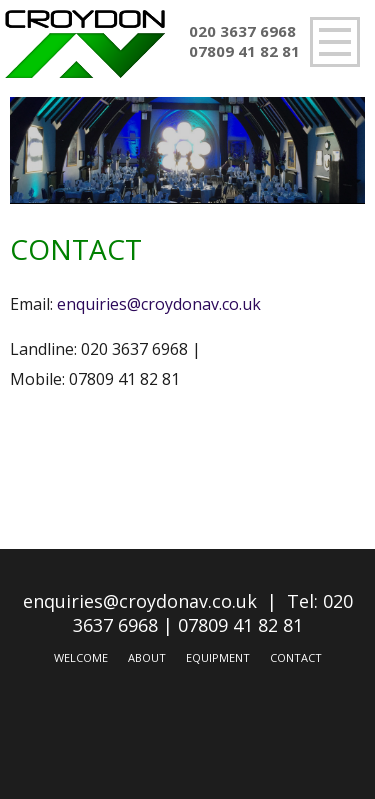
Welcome (81, 657)
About (147, 657)
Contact (296, 657)
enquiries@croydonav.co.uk (159, 304)
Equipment (218, 657)
